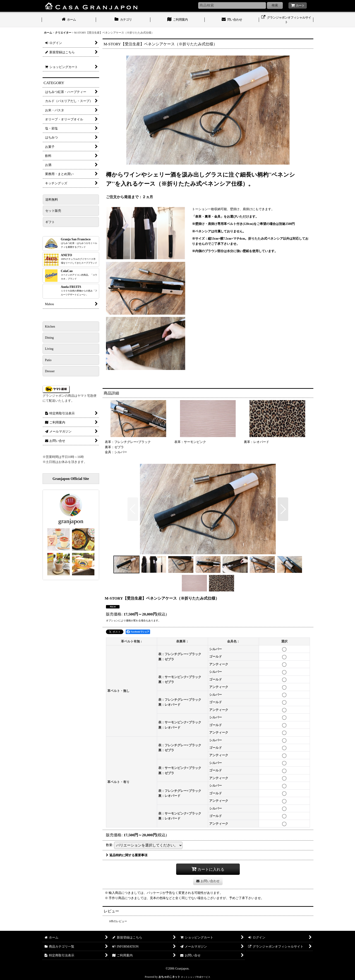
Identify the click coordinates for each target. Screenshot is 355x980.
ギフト (50, 222)
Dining (49, 338)
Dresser (50, 371)
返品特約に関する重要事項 (127, 855)
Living (49, 349)
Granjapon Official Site (71, 479)
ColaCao (79, 275)
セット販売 (53, 211)
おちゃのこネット (169, 977)
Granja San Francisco (79, 243)
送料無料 (52, 199)
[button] (133, 509)
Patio (48, 360)
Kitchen (50, 326)
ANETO (79, 259)
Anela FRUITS (79, 291)
